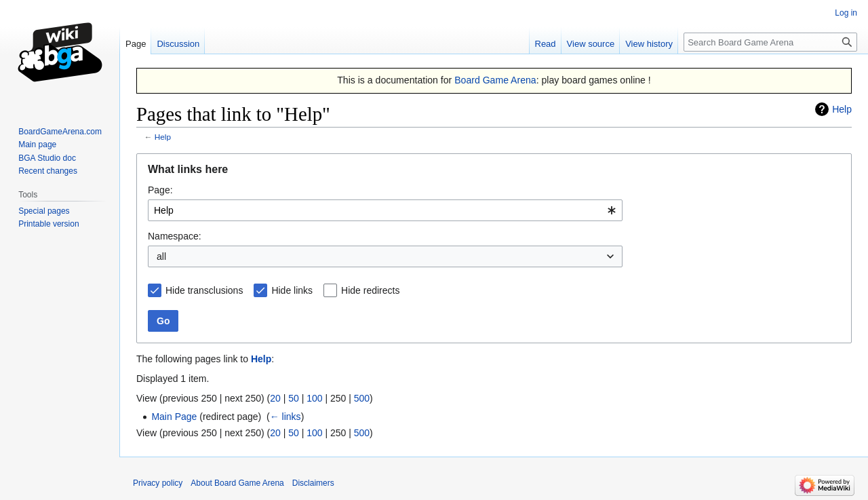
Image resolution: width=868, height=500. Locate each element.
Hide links (292, 290)
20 (275, 398)
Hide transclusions (204, 290)
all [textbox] (161, 256)
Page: (160, 190)
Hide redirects (370, 290)
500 (362, 398)
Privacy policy (158, 483)
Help (842, 109)
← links (285, 417)
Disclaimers (313, 483)
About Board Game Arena (237, 483)
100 (314, 398)
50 (294, 398)
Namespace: (175, 236)
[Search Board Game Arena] (770, 42)
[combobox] (385, 210)
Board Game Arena (495, 80)
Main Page (174, 417)
